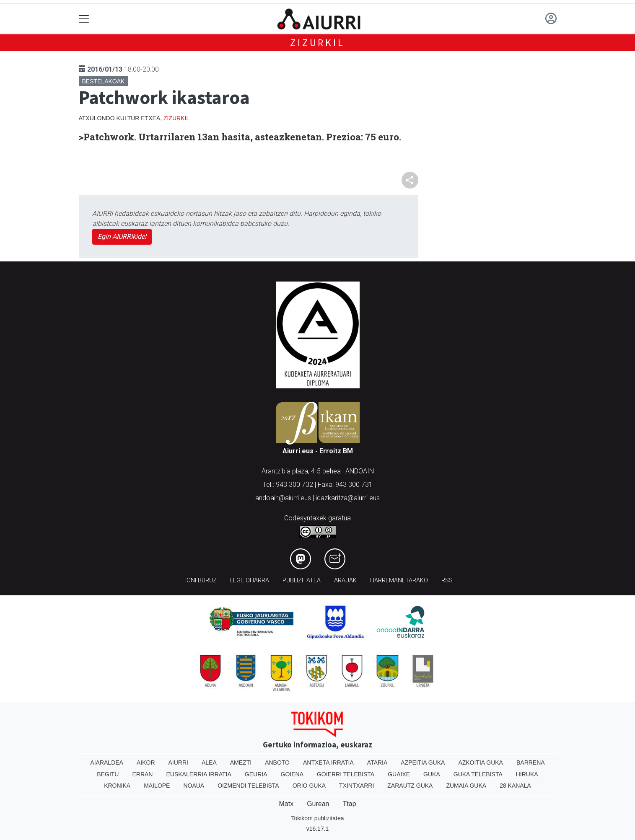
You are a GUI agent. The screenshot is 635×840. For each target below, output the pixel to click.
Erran (142, 774)
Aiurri (178, 762)
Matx (286, 804)
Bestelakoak (104, 81)
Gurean (318, 804)
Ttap (350, 804)
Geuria (256, 774)
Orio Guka (309, 786)
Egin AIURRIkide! (122, 236)
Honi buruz (200, 580)
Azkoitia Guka (481, 762)
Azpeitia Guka (423, 762)
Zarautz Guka (410, 786)
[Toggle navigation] (84, 19)
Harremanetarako (399, 580)
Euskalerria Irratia (198, 774)
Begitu (108, 774)
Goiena (292, 774)
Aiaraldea (107, 762)
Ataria (377, 762)
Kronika (117, 786)
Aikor (146, 762)
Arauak (345, 580)
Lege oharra (250, 580)
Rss (447, 580)
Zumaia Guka (466, 786)
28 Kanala (515, 786)
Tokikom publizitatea (317, 818)
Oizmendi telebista (248, 786)
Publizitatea (302, 580)
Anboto (277, 762)
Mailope (157, 786)
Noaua (194, 786)
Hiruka (527, 774)
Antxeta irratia (328, 762)
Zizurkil (317, 43)
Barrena (531, 762)
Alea (209, 762)
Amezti (241, 762)
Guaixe (399, 774)
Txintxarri (356, 786)
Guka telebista (478, 774)
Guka (432, 774)
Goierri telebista (346, 774)
